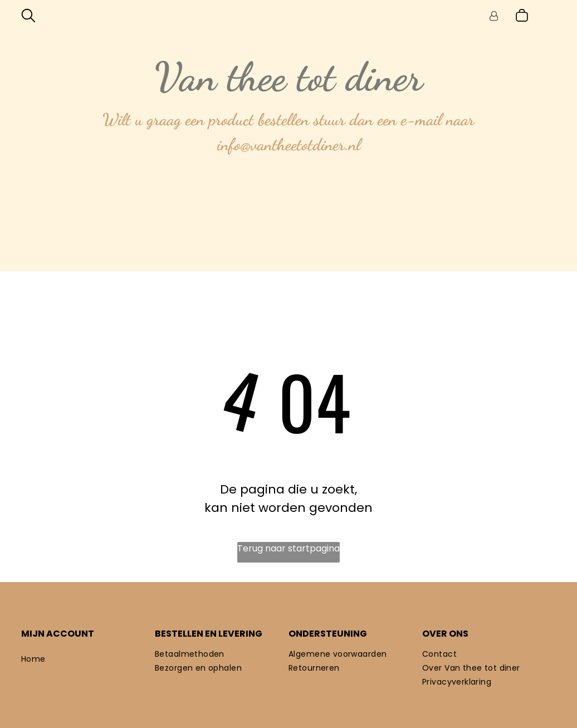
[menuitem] (88, 659)
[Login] (494, 16)
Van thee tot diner (288, 77)
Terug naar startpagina (288, 548)
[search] (28, 18)
